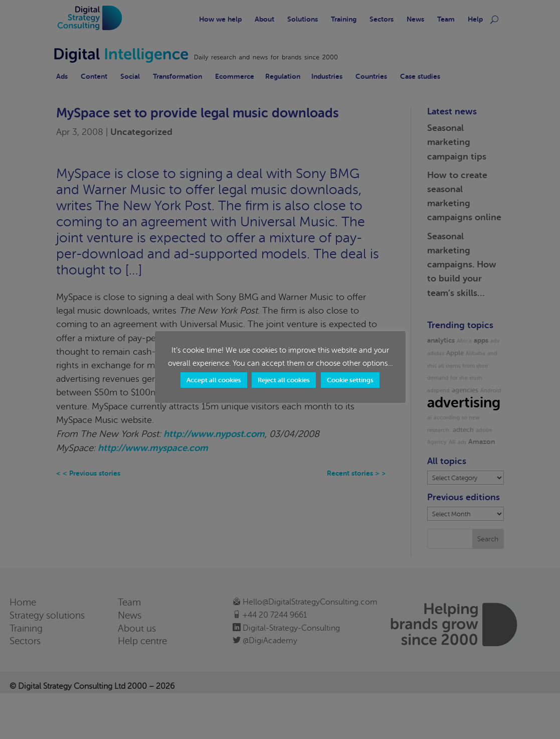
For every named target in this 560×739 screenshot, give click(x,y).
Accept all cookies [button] (214, 380)
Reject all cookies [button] (284, 380)
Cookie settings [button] (350, 380)
